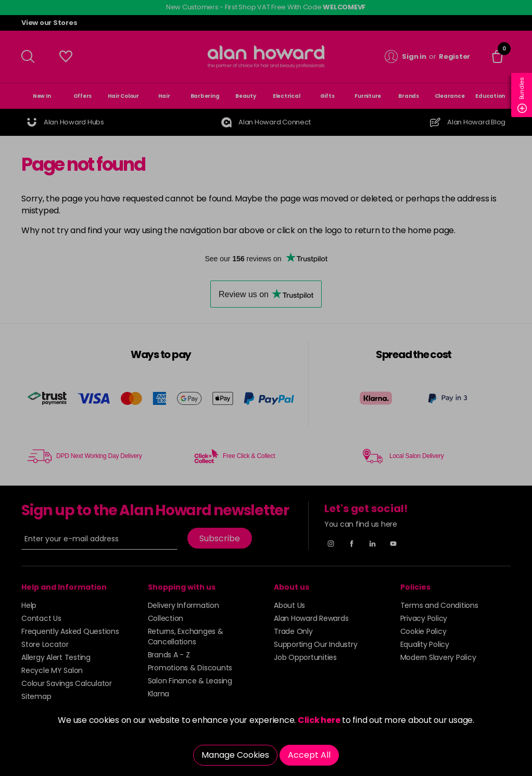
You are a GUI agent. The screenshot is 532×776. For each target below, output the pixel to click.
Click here (319, 720)
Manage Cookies (235, 755)
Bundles (522, 95)
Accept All (309, 755)
